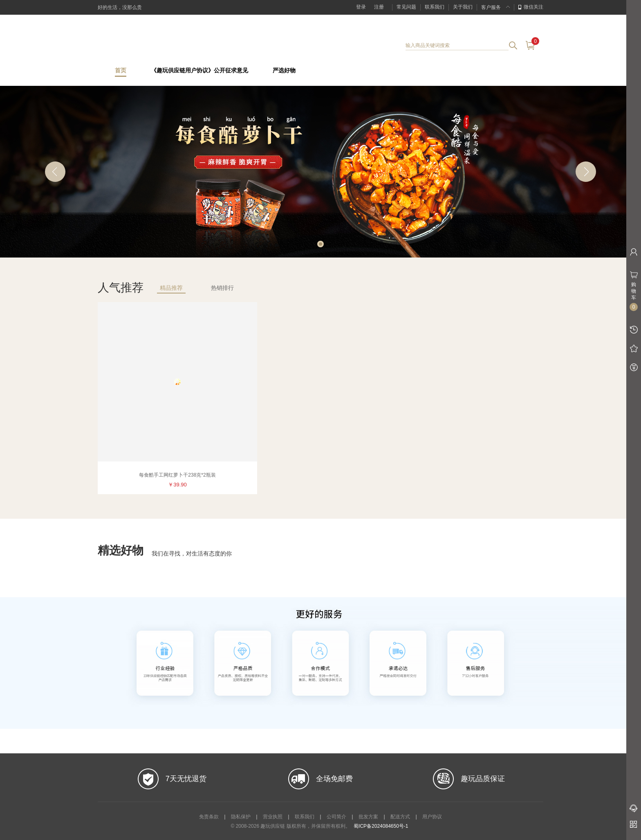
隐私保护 (241, 817)
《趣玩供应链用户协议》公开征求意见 (199, 71)
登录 (361, 7)
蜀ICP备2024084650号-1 (381, 826)
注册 (379, 7)
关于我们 (463, 7)
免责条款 (209, 817)
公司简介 (336, 817)
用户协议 (432, 817)
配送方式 (400, 817)
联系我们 (435, 7)
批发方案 (368, 817)
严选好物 (284, 71)
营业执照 (273, 817)
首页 (121, 71)
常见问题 (406, 7)
